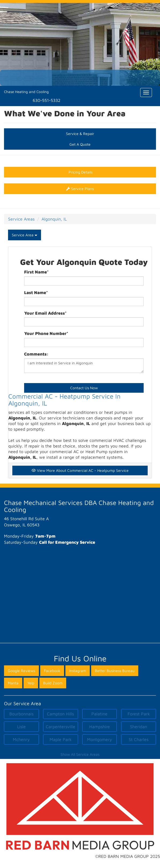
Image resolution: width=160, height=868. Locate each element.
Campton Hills (60, 714)
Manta (13, 683)
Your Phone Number (46, 333)
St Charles (139, 739)
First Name (36, 272)
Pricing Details (80, 172)
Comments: (36, 354)
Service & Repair (80, 134)
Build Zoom (53, 683)
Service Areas (21, 219)
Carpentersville (61, 727)
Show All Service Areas (80, 754)
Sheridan (139, 727)
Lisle (21, 727)
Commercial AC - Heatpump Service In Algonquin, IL (64, 400)
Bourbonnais (21, 714)
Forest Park (139, 714)
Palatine (99, 714)
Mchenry (21, 739)
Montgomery (100, 739)
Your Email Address (45, 313)
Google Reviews (21, 671)
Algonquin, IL (54, 219)
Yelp (31, 683)
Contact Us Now (84, 388)
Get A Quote (80, 144)
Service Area (25, 235)
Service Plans (80, 189)
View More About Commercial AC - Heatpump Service (80, 470)
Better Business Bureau (115, 671)
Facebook (52, 671)
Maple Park (61, 739)
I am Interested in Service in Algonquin (84, 366)
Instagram (78, 671)
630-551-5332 (46, 100)
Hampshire (100, 727)
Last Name (36, 292)
